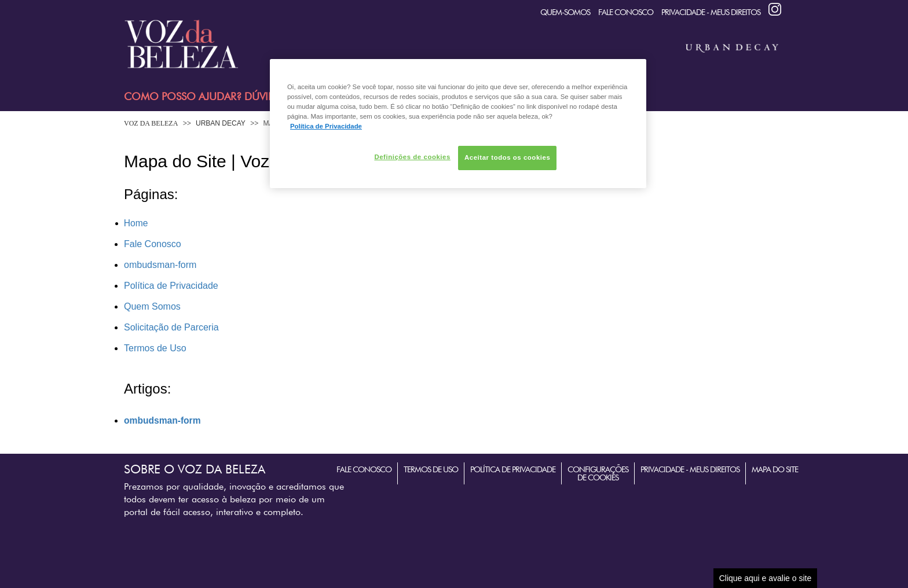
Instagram (775, 9)
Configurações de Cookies (598, 473)
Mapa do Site (775, 469)
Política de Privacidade (171, 286)
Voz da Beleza (151, 123)
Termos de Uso (155, 348)
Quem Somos (152, 306)
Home (136, 223)
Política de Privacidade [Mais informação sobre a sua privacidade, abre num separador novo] (326, 126)
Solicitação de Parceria (171, 327)
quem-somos (565, 12)
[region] (458, 124)
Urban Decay (221, 123)
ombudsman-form (160, 265)
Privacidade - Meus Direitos (711, 12)
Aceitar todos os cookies (507, 157)
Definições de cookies (412, 157)
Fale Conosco (626, 12)
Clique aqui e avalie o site (766, 578)
